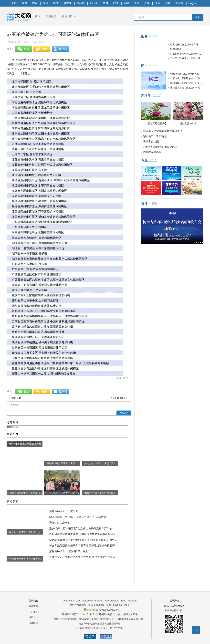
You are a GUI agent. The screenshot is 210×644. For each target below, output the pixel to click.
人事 (147, 3)
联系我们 (174, 601)
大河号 (179, 3)
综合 (168, 3)
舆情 (56, 3)
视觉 (25, 3)
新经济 (94, 3)
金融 (126, 3)
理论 (35, 3)
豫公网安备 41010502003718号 (101, 610)
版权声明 (33, 606)
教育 (105, 3)
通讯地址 (33, 617)
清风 (157, 3)
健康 (116, 3)
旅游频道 (51, 16)
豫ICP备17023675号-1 (118, 605)
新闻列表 (67, 16)
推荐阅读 (12, 422)
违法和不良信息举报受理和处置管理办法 (100, 624)
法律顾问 (33, 623)
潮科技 (81, 3)
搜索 (198, 17)
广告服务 (33, 612)
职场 (137, 3)
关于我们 (33, 601)
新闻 (14, 3)
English (193, 3)
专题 (45, 3)
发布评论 (124, 413)
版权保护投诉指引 (174, 610)
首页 (38, 16)
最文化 (68, 3)
